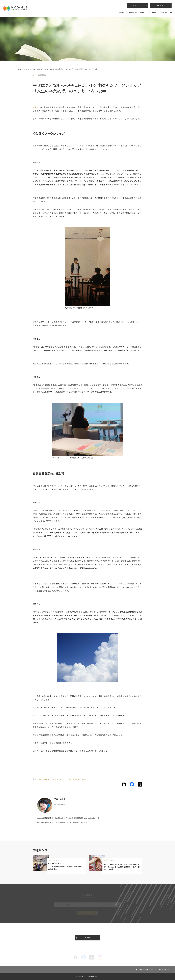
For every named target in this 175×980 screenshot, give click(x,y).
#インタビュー (62, 779)
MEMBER (153, 12)
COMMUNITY (164, 12)
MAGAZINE (133, 12)
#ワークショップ (75, 779)
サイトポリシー (163, 970)
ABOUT (122, 12)
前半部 (36, 107)
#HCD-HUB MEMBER (45, 779)
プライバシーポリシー (144, 970)
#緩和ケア (86, 779)
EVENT (143, 12)
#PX (54, 779)
